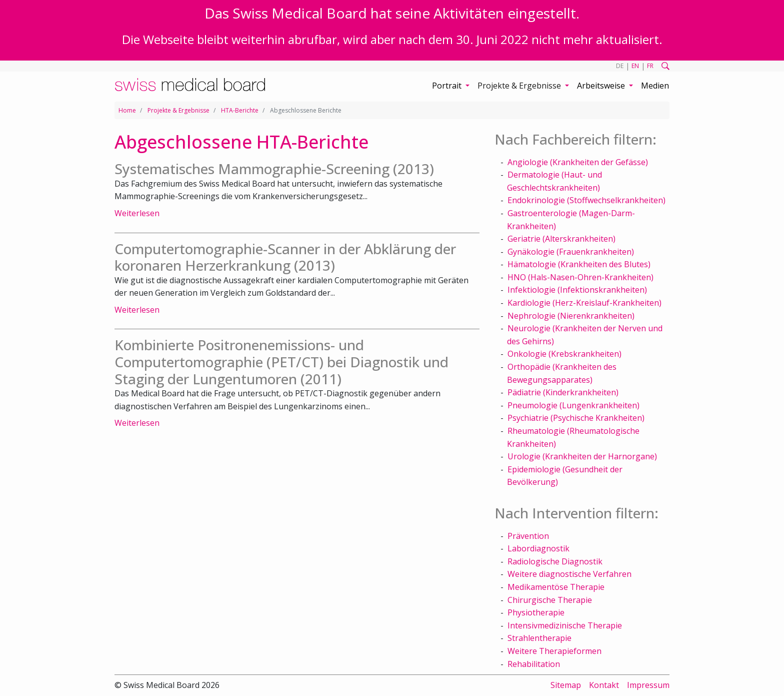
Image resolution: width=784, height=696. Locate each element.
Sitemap (566, 685)
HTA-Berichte (240, 110)
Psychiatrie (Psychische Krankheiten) (576, 418)
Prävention (528, 536)
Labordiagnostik (538, 548)
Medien (655, 86)
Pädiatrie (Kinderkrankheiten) (563, 392)
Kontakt (604, 685)
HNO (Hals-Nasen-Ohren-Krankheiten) (580, 277)
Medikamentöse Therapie (556, 587)
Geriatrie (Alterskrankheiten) (561, 239)
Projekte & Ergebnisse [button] (520, 86)
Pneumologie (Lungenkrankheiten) (573, 405)
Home (127, 110)
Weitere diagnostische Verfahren (569, 574)
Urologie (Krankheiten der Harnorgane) (582, 456)
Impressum (648, 685)
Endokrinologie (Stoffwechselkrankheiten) (586, 200)
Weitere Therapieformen (554, 651)
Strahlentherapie (539, 638)
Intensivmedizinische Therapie (565, 625)
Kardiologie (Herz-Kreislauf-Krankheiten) (584, 303)
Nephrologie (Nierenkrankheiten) (571, 316)
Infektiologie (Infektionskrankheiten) (577, 290)
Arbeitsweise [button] (602, 86)
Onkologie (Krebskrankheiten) (564, 354)
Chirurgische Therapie (550, 600)
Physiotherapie (536, 612)
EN (635, 66)
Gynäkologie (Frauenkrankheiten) (571, 252)
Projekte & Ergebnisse (178, 110)
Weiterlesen (137, 213)
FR (650, 66)
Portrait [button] (448, 86)
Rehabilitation (534, 664)
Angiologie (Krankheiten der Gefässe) (578, 162)
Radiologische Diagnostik (555, 561)
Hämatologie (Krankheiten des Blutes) (579, 264)
